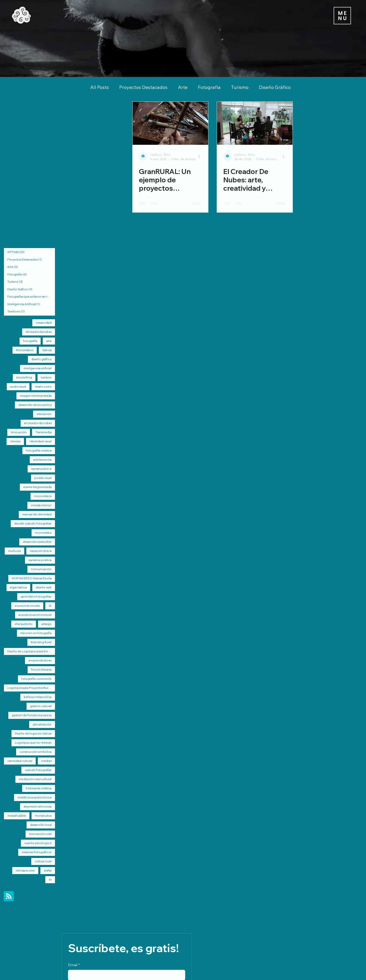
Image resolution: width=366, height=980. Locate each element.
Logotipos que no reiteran (33, 743)
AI (50, 880)
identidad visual (41, 441)
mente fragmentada (37, 487)
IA (50, 606)
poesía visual (43, 478)
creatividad (44, 323)
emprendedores (40, 660)
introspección (25, 870)
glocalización (42, 724)
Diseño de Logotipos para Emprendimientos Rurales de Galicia (31, 651)
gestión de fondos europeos (32, 715)
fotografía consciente (36, 679)
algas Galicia (18, 587)
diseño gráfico (41, 359)
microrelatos (43, 496)
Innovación (19, 432)
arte (49, 341)
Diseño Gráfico (275, 87)
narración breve (41, 551)
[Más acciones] (201, 157)
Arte (183, 87)
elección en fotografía (36, 633)
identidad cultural (20, 761)
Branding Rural (41, 642)
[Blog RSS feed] (9, 896)
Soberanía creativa (39, 788)
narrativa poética (40, 560)
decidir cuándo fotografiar (33, 524)
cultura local (43, 861)
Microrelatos (25, 350)
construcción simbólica (36, 752)
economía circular (27, 606)
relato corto (43, 387)
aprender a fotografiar (36, 597)
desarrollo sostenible (37, 542)
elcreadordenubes (39, 332)
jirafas (48, 870)
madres (46, 761)
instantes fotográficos (37, 852)
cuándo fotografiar (38, 770)
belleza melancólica (38, 697)
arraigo (46, 624)
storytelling (24, 377)
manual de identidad (37, 514)
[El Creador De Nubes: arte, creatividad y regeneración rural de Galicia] (255, 123)
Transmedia (44, 432)
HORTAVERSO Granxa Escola (32, 578)
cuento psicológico (38, 843)
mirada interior (41, 505)
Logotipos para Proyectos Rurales (30, 688)
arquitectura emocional (35, 615)
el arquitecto (24, 624)
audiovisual (18, 387)
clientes (15, 441)
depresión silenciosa (38, 807)
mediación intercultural (35, 779)
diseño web (44, 587)
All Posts (100, 87)
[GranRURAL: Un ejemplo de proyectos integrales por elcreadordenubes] (170, 123)
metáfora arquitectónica (35, 797)
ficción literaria (41, 670)
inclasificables (17, 816)
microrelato (43, 533)
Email (74, 965)
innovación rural (40, 834)
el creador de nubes (38, 423)
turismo (46, 377)
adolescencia (42, 460)
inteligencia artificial (38, 368)
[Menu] (342, 16)
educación (44, 414)
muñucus (14, 551)
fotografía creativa (39, 450)
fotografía (30, 341)
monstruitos (43, 816)
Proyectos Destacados (143, 87)
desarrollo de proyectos (35, 405)
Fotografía (209, 87)
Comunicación (41, 569)
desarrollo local (41, 825)
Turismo (240, 87)
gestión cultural (41, 706)
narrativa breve (41, 469)
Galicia (47, 350)
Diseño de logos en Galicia (33, 734)
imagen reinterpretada (36, 396)
